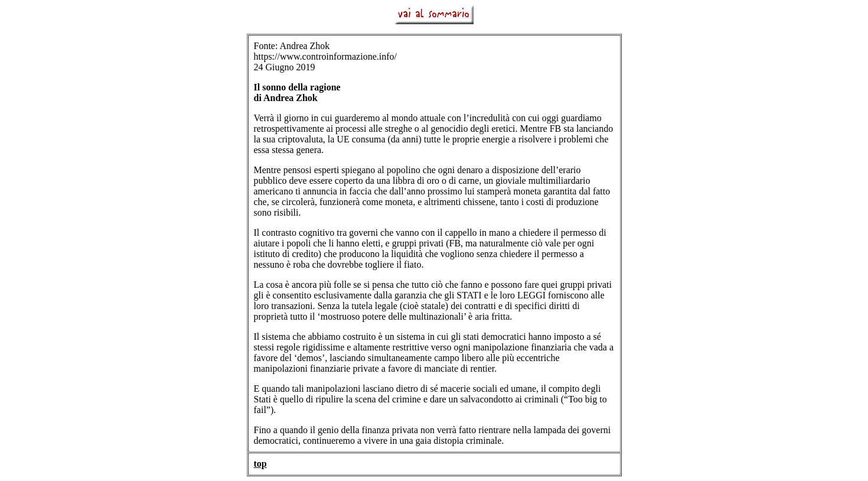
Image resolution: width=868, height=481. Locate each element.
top (260, 464)
